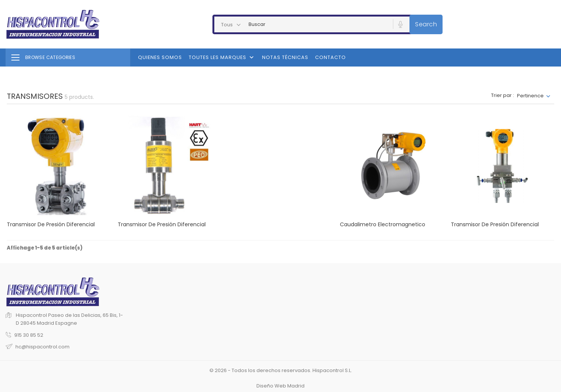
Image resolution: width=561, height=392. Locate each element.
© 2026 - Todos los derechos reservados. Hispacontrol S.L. (281, 370)
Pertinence (530, 96)
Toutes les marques (222, 58)
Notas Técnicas (285, 57)
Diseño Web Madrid (280, 386)
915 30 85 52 (29, 335)
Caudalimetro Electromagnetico (383, 224)
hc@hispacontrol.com (42, 347)
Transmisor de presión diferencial (51, 224)
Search (426, 24)
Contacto (331, 57)
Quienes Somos (160, 57)
